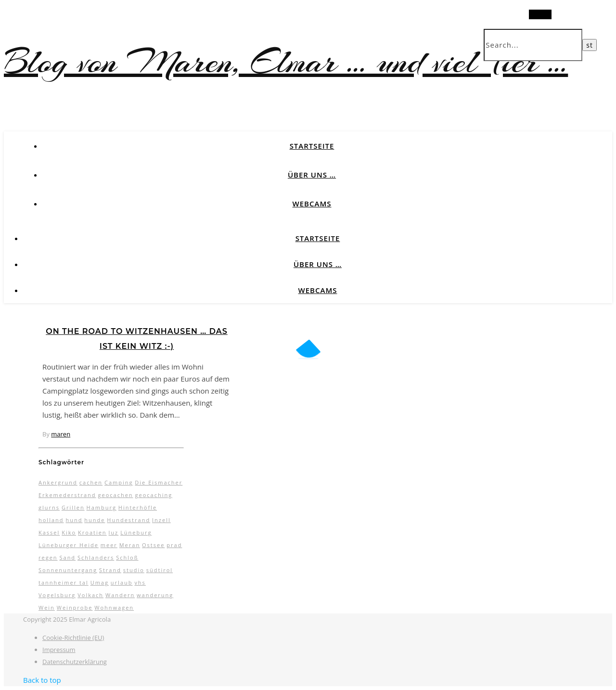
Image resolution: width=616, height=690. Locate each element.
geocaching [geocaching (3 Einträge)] (154, 495)
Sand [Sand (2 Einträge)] (67, 557)
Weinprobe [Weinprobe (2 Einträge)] (75, 607)
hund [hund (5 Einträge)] (74, 520)
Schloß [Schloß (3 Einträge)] (127, 557)
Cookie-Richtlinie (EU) (73, 638)
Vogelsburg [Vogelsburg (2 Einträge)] (57, 595)
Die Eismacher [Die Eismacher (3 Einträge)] (159, 482)
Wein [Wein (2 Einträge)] (47, 607)
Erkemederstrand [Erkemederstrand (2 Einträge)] (67, 495)
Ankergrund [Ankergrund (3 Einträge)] (58, 482)
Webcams (312, 204)
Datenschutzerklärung (75, 662)
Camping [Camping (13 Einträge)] (119, 482)
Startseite (312, 146)
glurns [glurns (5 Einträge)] (49, 507)
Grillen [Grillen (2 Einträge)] (73, 507)
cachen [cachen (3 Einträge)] (91, 482)
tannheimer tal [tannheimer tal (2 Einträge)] (64, 582)
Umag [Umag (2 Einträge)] (100, 582)
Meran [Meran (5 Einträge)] (130, 545)
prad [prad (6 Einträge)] (174, 545)
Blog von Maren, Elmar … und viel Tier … (286, 62)
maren (61, 434)
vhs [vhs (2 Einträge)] (140, 582)
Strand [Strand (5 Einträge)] (110, 570)
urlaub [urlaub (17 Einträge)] (122, 582)
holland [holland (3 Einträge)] (51, 520)
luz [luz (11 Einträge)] (114, 532)
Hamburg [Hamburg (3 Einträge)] (102, 507)
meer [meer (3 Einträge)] (109, 545)
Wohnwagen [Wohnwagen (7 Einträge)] (114, 607)
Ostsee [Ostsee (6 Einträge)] (153, 545)
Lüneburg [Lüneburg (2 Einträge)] (136, 532)
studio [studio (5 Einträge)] (134, 570)
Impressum (59, 650)
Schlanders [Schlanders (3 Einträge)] (96, 557)
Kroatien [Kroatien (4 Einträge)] (92, 532)
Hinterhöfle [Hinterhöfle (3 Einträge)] (138, 507)
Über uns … (312, 175)
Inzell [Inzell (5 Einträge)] (161, 520)
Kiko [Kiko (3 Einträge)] (69, 532)
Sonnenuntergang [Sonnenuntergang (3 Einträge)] (68, 570)
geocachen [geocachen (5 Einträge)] (115, 495)
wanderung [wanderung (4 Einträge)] (155, 595)
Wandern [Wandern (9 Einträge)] (120, 595)
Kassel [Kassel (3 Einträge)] (49, 532)
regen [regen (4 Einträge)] (48, 557)
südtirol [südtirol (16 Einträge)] (160, 570)
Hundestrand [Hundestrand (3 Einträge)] (128, 520)
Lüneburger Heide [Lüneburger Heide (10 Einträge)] (69, 545)
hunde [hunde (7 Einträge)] (95, 520)
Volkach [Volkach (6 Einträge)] (90, 595)
